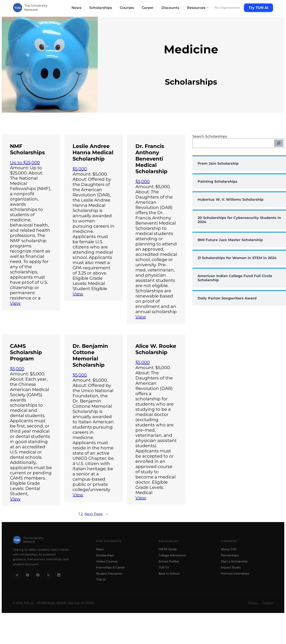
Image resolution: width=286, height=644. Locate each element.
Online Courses (107, 561)
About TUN (229, 549)
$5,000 (80, 169)
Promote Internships (235, 573)
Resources (198, 8)
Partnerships (230, 555)
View (15, 303)
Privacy (253, 603)
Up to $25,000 (25, 163)
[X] (48, 575)
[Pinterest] (28, 575)
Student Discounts (109, 573)
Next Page (97, 514)
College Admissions (172, 555)
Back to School (169, 573)
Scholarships (101, 8)
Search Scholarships (210, 136)
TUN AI (101, 580)
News (76, 8)
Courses (127, 8)
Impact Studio (231, 567)
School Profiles (169, 561)
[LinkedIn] (59, 575)
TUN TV (164, 567)
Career (148, 8)
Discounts (170, 8)
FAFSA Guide (168, 549)
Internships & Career (111, 567)
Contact (268, 603)
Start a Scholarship (234, 561)
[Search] (279, 143)
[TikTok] (17, 575)
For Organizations (227, 8)
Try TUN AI (258, 8)
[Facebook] (38, 575)
